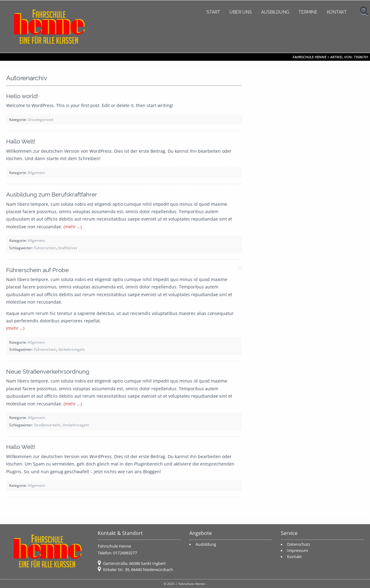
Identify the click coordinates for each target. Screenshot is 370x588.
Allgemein (36, 172)
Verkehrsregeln (72, 349)
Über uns (241, 12)
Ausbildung (275, 12)
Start (213, 12)
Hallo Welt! (21, 141)
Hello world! (22, 96)
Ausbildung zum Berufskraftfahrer (52, 194)
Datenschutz (299, 544)
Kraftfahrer (68, 248)
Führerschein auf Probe (37, 270)
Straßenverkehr (47, 425)
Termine (308, 12)
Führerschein (45, 248)
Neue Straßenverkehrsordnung (48, 371)
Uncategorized (40, 119)
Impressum (298, 551)
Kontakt (337, 12)
